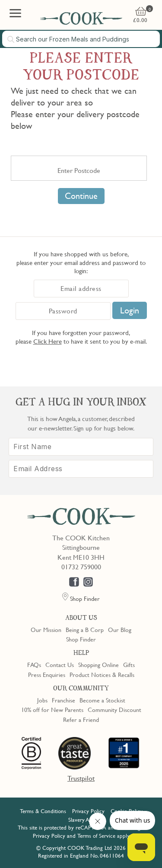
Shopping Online (98, 664)
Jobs (42, 700)
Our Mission (46, 629)
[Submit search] (11, 39)
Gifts (129, 664)
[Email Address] (81, 469)
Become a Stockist (102, 700)
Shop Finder (81, 639)
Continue (81, 196)
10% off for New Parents (52, 709)
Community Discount (114, 709)
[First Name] (81, 447)
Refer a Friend (81, 719)
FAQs (34, 664)
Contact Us (60, 664)
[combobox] (81, 39)
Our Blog (120, 629)
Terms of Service (96, 836)
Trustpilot (81, 778)
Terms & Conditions (43, 811)
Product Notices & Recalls (102, 674)
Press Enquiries (47, 674)
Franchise (64, 700)
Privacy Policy (88, 811)
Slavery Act (81, 820)
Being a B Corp (85, 629)
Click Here (48, 341)
